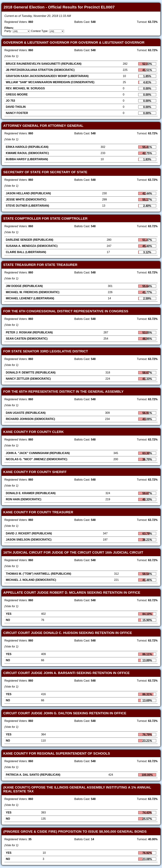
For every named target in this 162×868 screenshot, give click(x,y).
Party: (8, 31)
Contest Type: (40, 31)
